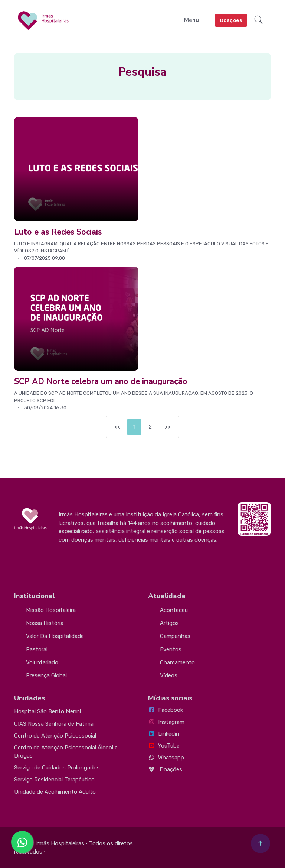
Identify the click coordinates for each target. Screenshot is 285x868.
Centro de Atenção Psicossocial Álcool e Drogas (66, 752)
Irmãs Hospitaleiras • (61, 843)
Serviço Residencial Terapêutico (54, 780)
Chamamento (177, 662)
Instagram (166, 722)
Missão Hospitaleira (51, 610)
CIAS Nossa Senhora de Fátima (54, 724)
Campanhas (175, 636)
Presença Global (46, 675)
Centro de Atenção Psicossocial (55, 736)
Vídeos (169, 675)
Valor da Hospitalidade (55, 636)
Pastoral (37, 649)
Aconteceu (174, 610)
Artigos (169, 623)
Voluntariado (42, 662)
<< (117, 427)
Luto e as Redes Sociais (58, 232)
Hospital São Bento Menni (47, 711)
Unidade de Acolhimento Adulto (55, 792)
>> (168, 427)
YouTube (164, 746)
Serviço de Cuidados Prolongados (57, 768)
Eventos (171, 649)
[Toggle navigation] (198, 21)
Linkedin (164, 734)
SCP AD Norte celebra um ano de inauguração (101, 381)
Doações (231, 20)
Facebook (166, 710)
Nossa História (45, 623)
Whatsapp (166, 758)
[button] (259, 21)
